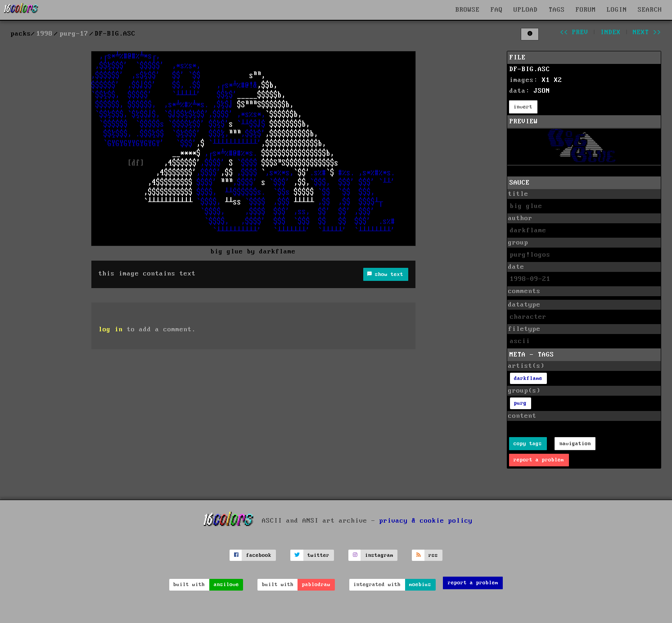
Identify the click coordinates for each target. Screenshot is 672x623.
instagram (379, 555)
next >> (647, 32)
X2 (558, 80)
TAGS (557, 10)
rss (433, 555)
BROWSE (468, 10)
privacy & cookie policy (426, 521)
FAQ (497, 10)
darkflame (528, 378)
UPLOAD (526, 10)
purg (520, 403)
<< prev (574, 32)
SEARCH (650, 10)
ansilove (226, 585)
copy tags (528, 444)
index (611, 32)
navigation (575, 444)
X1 (546, 80)
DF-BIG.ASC (530, 69)
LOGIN (617, 10)
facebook (259, 555)
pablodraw (316, 585)
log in (111, 330)
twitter (318, 555)
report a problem (539, 460)
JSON (542, 91)
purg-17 (74, 34)
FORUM (586, 10)
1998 (45, 34)
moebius (420, 585)
